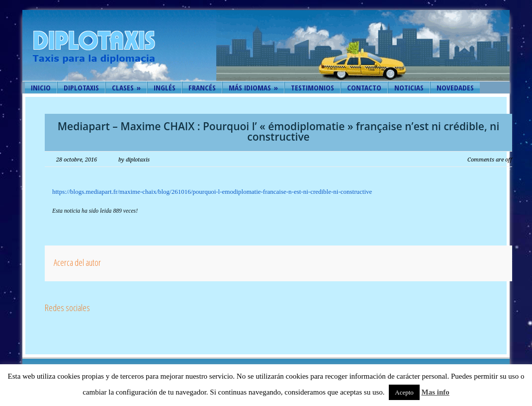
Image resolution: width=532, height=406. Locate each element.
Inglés (165, 87)
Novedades (455, 87)
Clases (126, 87)
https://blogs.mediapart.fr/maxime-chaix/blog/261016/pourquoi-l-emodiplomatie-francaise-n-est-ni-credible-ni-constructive (212, 192)
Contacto (364, 87)
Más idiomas (253, 87)
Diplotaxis (81, 87)
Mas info (436, 392)
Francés (202, 87)
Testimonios (312, 87)
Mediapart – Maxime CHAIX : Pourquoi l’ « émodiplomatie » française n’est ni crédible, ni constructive (279, 131)
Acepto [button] (404, 392)
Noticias (409, 87)
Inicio (41, 87)
